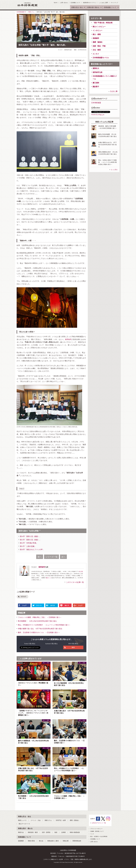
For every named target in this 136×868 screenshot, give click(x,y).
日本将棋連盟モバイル (101, 58)
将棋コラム (31, 12)
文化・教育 (97, 50)
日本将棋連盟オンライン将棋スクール (105, 77)
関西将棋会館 (77, 841)
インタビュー (97, 30)
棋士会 (41, 841)
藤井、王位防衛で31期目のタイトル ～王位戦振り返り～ (39, 632)
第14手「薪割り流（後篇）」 (30, 536)
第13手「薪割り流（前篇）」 (30, 540)
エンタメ (96, 54)
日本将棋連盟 (96, 103)
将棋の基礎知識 (75, 832)
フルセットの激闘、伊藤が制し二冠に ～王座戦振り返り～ (40, 617)
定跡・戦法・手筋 (99, 46)
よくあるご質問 (104, 3)
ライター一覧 (114, 91)
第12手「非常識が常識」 (29, 543)
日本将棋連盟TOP (21, 12)
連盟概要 (21, 841)
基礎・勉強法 (97, 42)
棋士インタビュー (99, 27)
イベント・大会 (36, 820)
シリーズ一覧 (52, 557)
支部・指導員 (46, 832)
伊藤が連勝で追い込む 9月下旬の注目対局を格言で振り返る (40, 629)
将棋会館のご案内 (53, 841)
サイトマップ (114, 3)
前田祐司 (68, 339)
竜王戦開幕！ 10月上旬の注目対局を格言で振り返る (37, 621)
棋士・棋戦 (97, 34)
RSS (56, 3)
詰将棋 (64, 832)
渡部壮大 (96, 68)
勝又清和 (96, 83)
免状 (56, 832)
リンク (92, 834)
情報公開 (66, 841)
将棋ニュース (22, 820)
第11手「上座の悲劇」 (28, 546)
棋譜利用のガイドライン (90, 3)
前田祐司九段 (97, 72)
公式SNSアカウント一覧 (99, 823)
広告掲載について (75, 3)
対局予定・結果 (61, 820)
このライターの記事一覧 (75, 582)
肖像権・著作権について (97, 831)
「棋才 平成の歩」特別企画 (103, 23)
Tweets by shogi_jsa (98, 115)
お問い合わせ (64, 3)
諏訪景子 (96, 87)
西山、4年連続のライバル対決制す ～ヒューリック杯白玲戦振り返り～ (44, 625)
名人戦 (81, 571)
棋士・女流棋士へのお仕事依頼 (99, 836)
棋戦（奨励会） (75, 820)
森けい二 (49, 578)
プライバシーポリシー (96, 829)
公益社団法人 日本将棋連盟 (28, 4)
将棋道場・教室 (33, 832)
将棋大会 (21, 832)
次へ (63, 557)
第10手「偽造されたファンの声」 (32, 550)
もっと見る (114, 170)
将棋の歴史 (31, 841)
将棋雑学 (96, 38)
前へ (40, 557)
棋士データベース (24, 824)
